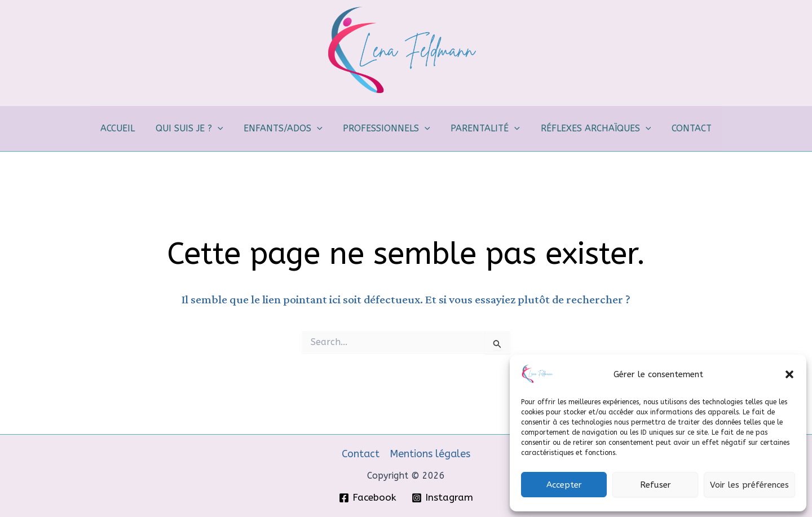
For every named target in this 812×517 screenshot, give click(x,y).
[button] (789, 374)
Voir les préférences (749, 485)
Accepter (564, 485)
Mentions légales (430, 454)
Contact (361, 454)
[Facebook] (368, 498)
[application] (223, 129)
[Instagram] (443, 498)
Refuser (656, 485)
